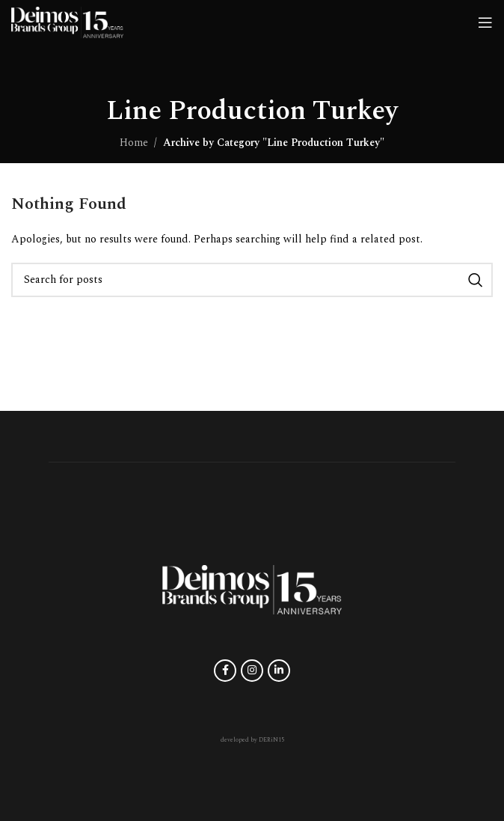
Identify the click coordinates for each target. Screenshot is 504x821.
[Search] (252, 280)
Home (134, 143)
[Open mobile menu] (485, 22)
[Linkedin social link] (279, 671)
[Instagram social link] (252, 671)
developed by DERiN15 (252, 740)
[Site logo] (67, 21)
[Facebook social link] (225, 671)
